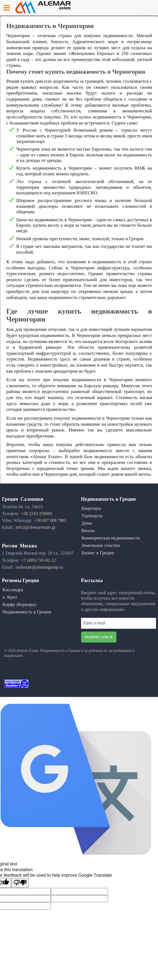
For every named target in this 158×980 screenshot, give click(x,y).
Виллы (88, 531)
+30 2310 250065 (37, 513)
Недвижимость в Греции (27, 612)
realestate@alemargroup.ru (39, 567)
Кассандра (13, 590)
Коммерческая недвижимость (111, 538)
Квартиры (91, 508)
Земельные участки (101, 545)
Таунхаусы (92, 516)
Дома (87, 523)
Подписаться (99, 637)
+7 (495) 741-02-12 (38, 560)
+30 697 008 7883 (50, 520)
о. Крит (10, 597)
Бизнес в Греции (98, 553)
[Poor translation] (20, 883)
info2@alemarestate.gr (36, 527)
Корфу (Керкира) (19, 604)
